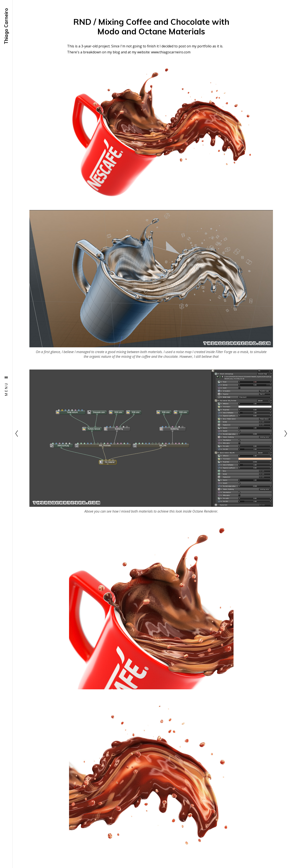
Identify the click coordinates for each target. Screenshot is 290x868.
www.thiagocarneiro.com (171, 52)
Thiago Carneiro (6, 26)
